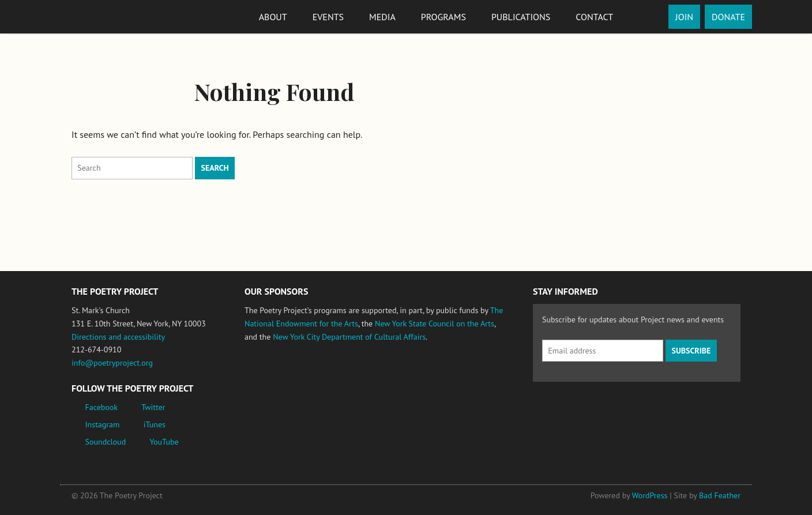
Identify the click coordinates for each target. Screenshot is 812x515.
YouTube (164, 442)
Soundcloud (106, 442)
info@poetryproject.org (112, 363)
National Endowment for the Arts (276, 380)
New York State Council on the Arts (435, 324)
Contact (594, 17)
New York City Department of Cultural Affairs (349, 337)
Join (684, 17)
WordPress (650, 495)
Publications (521, 17)
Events (328, 17)
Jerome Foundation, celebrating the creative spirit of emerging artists (351, 380)
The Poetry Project (114, 16)
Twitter (153, 407)
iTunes (155, 424)
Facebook (102, 407)
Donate (728, 17)
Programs (443, 17)
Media (382, 17)
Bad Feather (720, 495)
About (273, 17)
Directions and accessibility (118, 337)
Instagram (103, 424)
